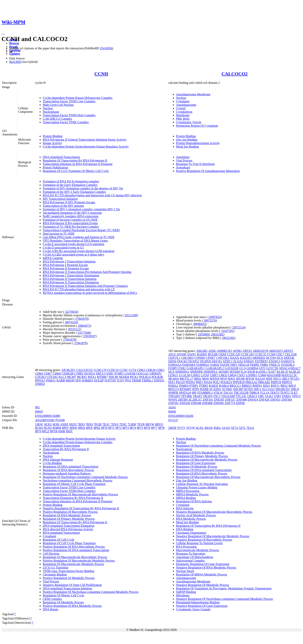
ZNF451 (275, 400)
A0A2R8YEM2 (45, 420)
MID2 (198, 379)
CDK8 (57, 373)
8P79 (38, 431)
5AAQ (226, 428)
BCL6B (213, 354)
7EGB (98, 424)
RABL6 (224, 386)
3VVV (181, 428)
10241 (172, 407)
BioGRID (15, 62)
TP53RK (187, 396)
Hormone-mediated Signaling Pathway (67, 473)
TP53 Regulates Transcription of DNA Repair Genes (75, 241)
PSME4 (184, 386)
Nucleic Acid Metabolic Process (196, 515)
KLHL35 (282, 372)
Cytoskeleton (184, 112)
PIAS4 (208, 382)
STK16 (218, 393)
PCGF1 (295, 379)
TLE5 (294, 393)
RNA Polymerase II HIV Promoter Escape (69, 202)
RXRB (204, 389)
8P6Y (89, 428)
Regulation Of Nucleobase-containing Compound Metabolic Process (85, 477)
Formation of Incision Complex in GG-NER (70, 220)
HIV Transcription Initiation (60, 199)
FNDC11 (275, 365)
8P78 (161, 428)
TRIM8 (136, 380)
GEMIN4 (252, 368)
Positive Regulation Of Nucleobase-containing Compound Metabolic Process (91, 592)
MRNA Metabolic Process (192, 494)
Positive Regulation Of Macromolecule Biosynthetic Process (80, 494)
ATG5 (172, 354)
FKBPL (255, 365)
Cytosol (181, 108)
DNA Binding (185, 529)
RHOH (70, 380)
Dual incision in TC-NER (59, 234)
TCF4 (120, 380)
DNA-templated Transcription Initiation (67, 588)
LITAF (205, 375)
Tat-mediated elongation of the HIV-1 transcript (72, 213)
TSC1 (217, 396)
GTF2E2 (40, 377)
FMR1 (264, 365)
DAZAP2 (246, 358)
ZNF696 (219, 403)
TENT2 (285, 393)
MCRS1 (82, 377)
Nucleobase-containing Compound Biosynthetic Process (77, 480)
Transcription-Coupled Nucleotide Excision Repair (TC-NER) (81, 230)
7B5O (81, 424)
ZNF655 (159, 380)
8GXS (48, 428)
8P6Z (97, 428)
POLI (216, 382)
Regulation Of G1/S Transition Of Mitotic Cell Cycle (76, 171)
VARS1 (286, 396)
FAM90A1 (203, 365)
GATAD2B (232, 368)
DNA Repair (50, 609)
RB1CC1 (235, 386)
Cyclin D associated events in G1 (63, 248)
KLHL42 (295, 372)
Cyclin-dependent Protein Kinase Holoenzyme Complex (78, 98)
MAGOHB (274, 375)
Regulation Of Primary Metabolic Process (69, 519)
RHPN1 (257, 386)
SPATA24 (185, 393)
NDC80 (113, 377)
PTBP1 (194, 386)
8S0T (69, 431)
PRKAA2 (251, 382)
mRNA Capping (53, 258)
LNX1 (241, 375)
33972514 (238, 327)
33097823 (214, 317)
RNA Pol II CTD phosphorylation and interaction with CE (79, 289)
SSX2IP (99, 380)
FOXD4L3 (288, 365)
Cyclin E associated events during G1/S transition (73, 244)
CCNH (101, 74)
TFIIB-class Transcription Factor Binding (68, 571)
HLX (172, 372)
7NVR (141, 424)
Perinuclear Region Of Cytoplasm (197, 126)
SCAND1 (215, 389)
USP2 (277, 396)
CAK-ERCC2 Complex (57, 119)
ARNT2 (288, 351)
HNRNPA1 (182, 372)
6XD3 (73, 424)
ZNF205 (219, 400)
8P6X (82, 428)
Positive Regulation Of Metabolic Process (69, 578)
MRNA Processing (188, 491)
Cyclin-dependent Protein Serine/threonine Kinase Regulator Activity (86, 147)
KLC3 (62, 377)
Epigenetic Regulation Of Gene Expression (203, 564)
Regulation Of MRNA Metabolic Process (202, 574)
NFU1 (277, 379)
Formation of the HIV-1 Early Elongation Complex (74, 192)
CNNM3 (200, 358)
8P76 (147, 428)
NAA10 (260, 379)
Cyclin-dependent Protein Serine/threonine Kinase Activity (79, 439)
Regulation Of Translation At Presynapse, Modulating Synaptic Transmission (224, 588)
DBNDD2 (259, 358)
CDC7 (280, 354)
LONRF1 (252, 375)
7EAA (250, 428)
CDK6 (39, 373)
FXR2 (182, 368)
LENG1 (173, 375)
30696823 (199, 324)
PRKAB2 (264, 382)
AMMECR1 (224, 351)
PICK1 (134, 377)
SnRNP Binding (186, 592)
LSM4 (262, 375)
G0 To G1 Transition (55, 567)
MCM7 (72, 377)
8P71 (111, 428)
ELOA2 (238, 361)
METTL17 (186, 379)
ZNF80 (240, 403)
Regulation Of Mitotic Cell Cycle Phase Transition (74, 484)
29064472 (84, 326)
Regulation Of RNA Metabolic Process (67, 515)
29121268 (131, 315)
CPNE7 (211, 358)
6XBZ (64, 424)
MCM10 (174, 379)
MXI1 (231, 379)
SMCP (295, 389)
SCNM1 (227, 389)
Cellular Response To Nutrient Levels (199, 543)
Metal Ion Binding (187, 147)
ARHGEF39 (260, 351)
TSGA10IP (228, 396)
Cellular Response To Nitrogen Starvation (202, 484)
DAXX (235, 358)
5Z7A (234, 428)
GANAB (130, 373)
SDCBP (238, 389)
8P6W (73, 428)
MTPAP (215, 379)
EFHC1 (228, 361)
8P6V (65, 428)
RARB (61, 380)
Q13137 (173, 420)
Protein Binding (53, 136)
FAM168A (189, 365)
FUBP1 (119, 373)
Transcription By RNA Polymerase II (66, 449)
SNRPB (173, 393)
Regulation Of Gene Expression (196, 463)
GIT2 (262, 368)
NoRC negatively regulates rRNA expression (71, 216)
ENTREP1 (261, 361)
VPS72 (296, 396)
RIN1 (266, 386)
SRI (194, 393)
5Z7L (242, 428)
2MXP (172, 428)
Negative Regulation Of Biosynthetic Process (204, 540)
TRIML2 (147, 380)
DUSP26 (206, 361)
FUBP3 (173, 368)
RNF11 (275, 386)
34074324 (71, 322)
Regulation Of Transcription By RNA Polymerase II (75, 160)
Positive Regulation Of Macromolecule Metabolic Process (79, 561)
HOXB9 (235, 372)
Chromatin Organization (191, 533)
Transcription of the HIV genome (63, 206)
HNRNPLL (211, 372)
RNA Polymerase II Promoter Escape (66, 268)
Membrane (183, 115)
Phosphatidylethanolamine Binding (198, 602)
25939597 (89, 336)
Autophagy (183, 157)
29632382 (217, 334)
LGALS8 (185, 375)
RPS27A (174, 389)
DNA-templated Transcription (61, 157)
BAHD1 (202, 354)
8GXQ (39, 428)
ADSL (212, 351)
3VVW (191, 428)
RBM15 (247, 386)
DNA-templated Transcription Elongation (69, 526)
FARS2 (215, 365)
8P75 (140, 428)
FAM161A (175, 365)
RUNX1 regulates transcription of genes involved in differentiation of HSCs (90, 293)
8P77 (154, 428)
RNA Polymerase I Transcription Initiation (69, 261)
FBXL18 (244, 365)
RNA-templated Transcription (61, 533)
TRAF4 (208, 396)
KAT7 (272, 372)
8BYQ (159, 424)
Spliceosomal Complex (190, 561)
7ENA (115, 424)
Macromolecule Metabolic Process (197, 550)
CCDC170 (100, 370)
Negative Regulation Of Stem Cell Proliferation (72, 585)
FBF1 (234, 365)
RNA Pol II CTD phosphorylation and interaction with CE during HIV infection (92, 195)
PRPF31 (287, 382)
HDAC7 (296, 368)
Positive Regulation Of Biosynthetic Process (70, 512)
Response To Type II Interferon (195, 164)
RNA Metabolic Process (191, 519)
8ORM (57, 428)
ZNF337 (230, 400)
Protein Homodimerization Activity (198, 143)
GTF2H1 (52, 377)
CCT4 (132, 370)
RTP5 (196, 389)
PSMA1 (51, 380)
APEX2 (247, 351)
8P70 (104, 428)
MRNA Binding (186, 498)
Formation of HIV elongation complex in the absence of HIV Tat (83, 188)
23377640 (84, 333)
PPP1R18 (239, 382)
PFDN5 (190, 382)
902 (37, 407)
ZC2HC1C (195, 400)
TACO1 (228, 393)
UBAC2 (252, 396)
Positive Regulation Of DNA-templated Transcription (76, 550)
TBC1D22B (241, 393)
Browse (14, 43)
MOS (206, 379)
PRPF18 (276, 382)
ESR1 (110, 373)
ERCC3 (101, 373)
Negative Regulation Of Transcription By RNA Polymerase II (81, 508)
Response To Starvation (191, 554)
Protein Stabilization (55, 167)
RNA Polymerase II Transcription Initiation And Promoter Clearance (85, 286)
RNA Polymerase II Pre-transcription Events (70, 223)
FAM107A (288, 361)
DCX (280, 358)
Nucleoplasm (51, 112)
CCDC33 (113, 370)
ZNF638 (185, 403)
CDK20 (151, 370)
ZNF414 (253, 400)
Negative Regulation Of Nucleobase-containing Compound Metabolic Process (224, 599)
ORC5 (286, 379)
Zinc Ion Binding (187, 140)
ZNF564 (287, 400)
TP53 (128, 380)
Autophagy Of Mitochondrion (195, 557)
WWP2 (173, 400)
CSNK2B (68, 373)
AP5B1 (237, 351)
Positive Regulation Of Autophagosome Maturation (208, 171)
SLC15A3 (268, 389)
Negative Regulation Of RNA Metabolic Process (206, 567)
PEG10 (180, 382)
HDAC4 (284, 368)
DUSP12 (90, 373)
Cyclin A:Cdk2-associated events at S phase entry (73, 254)
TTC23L (241, 396)
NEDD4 (124, 377)
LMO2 (223, 375)
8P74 (133, 428)
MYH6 (240, 379)
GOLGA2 (142, 373)
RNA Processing (186, 547)
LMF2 (214, 375)
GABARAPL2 (215, 368)
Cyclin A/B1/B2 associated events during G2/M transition (79, 251)
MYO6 (250, 379)
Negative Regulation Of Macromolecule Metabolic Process (213, 536)
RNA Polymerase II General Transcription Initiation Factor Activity (85, 140)
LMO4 (232, 375)
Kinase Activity (52, 143)
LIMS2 (196, 375)
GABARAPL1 (196, 368)
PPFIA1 (40, 380)
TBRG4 (254, 393)
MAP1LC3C (289, 375)
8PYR (54, 431)
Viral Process (184, 160)
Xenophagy (183, 167)
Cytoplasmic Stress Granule (193, 609)
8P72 (119, 428)
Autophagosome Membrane (193, 94)
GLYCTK (272, 368)
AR (64, 370)
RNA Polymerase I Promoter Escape (65, 265)
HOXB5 (224, 372)
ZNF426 (264, 400)
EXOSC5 (275, 361)
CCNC (124, 370)
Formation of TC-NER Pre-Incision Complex (71, 227)
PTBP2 (203, 386)
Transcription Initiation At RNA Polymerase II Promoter (78, 164)
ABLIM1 (202, 351)
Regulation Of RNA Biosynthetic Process (68, 470)
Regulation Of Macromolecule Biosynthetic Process (75, 557)
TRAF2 (198, 396)
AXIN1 (191, 354)
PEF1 (172, 382)
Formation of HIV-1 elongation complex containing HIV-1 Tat (81, 209)
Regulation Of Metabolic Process (63, 602)
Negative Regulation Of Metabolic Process (203, 585)
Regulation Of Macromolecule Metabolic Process (73, 564)
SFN (78, 380)
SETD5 (248, 389)
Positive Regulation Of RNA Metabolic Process (72, 606)
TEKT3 (275, 393)
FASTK (225, 365)
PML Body (183, 119)
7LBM (132, 424)
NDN (269, 379)
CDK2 (141, 370)
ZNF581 (174, 403)
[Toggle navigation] (3, 34)
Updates (15, 54)
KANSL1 (262, 372)
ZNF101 (208, 400)
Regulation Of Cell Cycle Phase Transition (69, 543)
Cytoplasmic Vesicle (189, 122)
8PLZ (46, 431)
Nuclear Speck (185, 571)
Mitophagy (183, 595)
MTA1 (92, 377)
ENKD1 (249, 361)
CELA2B (291, 354)
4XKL (217, 428)
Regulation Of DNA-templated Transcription (71, 467)
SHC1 (257, 389)
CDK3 (160, 370)
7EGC (106, 424)
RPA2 (284, 386)
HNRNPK (197, 372)
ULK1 (269, 396)
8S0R (62, 431)
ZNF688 (207, 403)
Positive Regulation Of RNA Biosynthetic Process (74, 547)
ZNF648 (196, 403)
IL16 (244, 372)
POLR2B (157, 377)
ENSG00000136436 (181, 416)
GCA (242, 368)
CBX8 (222, 354)
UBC (261, 396)
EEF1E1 (217, 361)
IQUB (251, 372)
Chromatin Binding (55, 574)
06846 (172, 412)
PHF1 (199, 382)
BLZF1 (71, 370)
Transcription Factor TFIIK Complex (66, 122)
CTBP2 (79, 373)
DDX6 (172, 361)
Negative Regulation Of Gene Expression (202, 606)
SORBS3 (87, 380)
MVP (224, 379)
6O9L (56, 424)
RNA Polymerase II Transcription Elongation (71, 282)
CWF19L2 (223, 358)
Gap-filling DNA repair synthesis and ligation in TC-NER (79, 237)
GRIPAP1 (155, 373)
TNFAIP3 (174, 396)
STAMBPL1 (205, 393)
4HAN (208, 428)
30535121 (74, 329)
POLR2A (145, 377)
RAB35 (214, 386)
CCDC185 (247, 354)
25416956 (106, 48)
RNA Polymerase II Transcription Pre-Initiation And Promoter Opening (87, 272)
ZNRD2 (40, 384)
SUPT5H (110, 380)
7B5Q (89, 424)
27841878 (82, 319)
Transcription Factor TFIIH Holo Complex (69, 115)
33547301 (227, 331)
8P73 (126, 428)
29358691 (204, 334)
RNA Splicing (185, 508)
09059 (39, 412)
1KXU (48, 424)
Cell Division (51, 554)
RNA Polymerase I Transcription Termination (71, 275)
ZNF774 (230, 403)
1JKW (39, 424)
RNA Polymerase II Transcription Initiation (70, 279)
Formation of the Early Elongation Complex (70, 185)
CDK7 (48, 373)
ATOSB (181, 354)
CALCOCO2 (235, 74)
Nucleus (48, 108)
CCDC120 (233, 354)
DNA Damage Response (58, 460)
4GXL (200, 428)
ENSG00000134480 (48, 416)
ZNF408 (242, 400)
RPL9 (292, 386)
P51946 (60, 420)
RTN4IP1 (186, 389)
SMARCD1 (283, 389)
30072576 (210, 320)
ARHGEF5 (276, 351)
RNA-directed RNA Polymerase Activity (68, 529)
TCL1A (264, 393)
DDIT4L (289, 358)
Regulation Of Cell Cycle (58, 540)
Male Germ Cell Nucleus (58, 105)
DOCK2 (182, 361)
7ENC (123, 424)
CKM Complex (52, 599)
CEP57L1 (174, 358)
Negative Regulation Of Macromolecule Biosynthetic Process (214, 512)
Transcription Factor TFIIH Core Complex (69, 101)
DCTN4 (271, 358)
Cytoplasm (183, 101)
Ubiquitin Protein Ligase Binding (197, 487)
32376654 (71, 312)
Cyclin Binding (52, 463)
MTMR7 (102, 377)
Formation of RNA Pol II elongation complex (71, 181)
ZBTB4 (183, 400)
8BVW (150, 424)
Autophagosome (186, 105)
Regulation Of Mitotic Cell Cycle (63, 595)
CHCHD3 (187, 358)
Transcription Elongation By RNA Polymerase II (73, 498)
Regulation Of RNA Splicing (194, 501)
